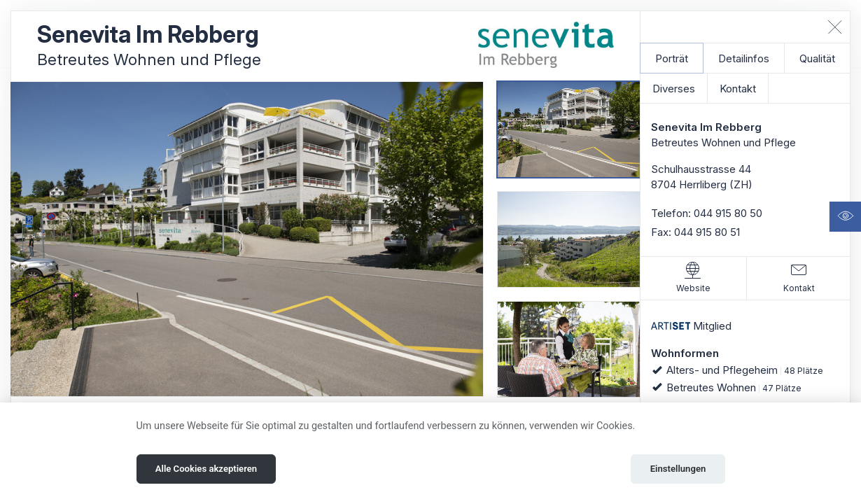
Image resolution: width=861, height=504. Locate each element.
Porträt (672, 58)
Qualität (817, 58)
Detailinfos (744, 58)
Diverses (674, 89)
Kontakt (738, 89)
